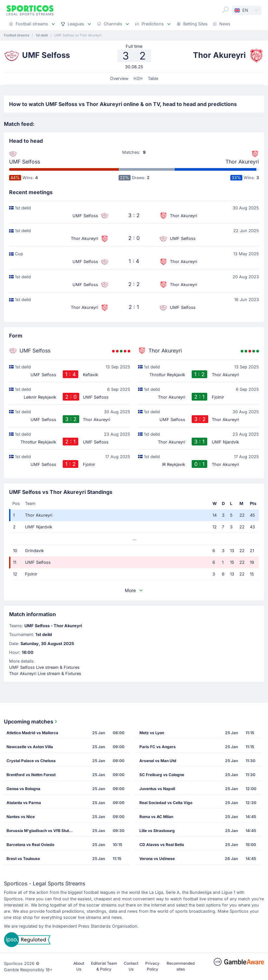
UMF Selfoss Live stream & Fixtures (44, 667)
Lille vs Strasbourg (157, 831)
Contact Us (131, 966)
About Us (79, 966)
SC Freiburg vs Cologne (162, 775)
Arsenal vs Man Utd (158, 761)
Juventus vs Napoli (157, 789)
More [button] (134, 590)
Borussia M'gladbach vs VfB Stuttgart (42, 831)
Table (153, 79)
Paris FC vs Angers (158, 747)
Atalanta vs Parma (24, 803)
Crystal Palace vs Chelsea (31, 761)
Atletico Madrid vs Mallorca (32, 733)
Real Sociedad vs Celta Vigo (166, 803)
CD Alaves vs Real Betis (162, 845)
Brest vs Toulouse (23, 859)
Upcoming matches (31, 722)
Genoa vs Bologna (23, 789)
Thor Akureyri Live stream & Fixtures (45, 674)
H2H (138, 79)
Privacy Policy (152, 966)
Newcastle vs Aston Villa (30, 747)
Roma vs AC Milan (156, 817)
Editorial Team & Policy (104, 966)
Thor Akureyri (242, 162)
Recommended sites (181, 966)
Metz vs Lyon (152, 733)
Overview (119, 79)
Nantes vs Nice (21, 817)
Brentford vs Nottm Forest (31, 775)
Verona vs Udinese (157, 859)
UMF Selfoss (25, 162)
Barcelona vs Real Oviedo (30, 845)
